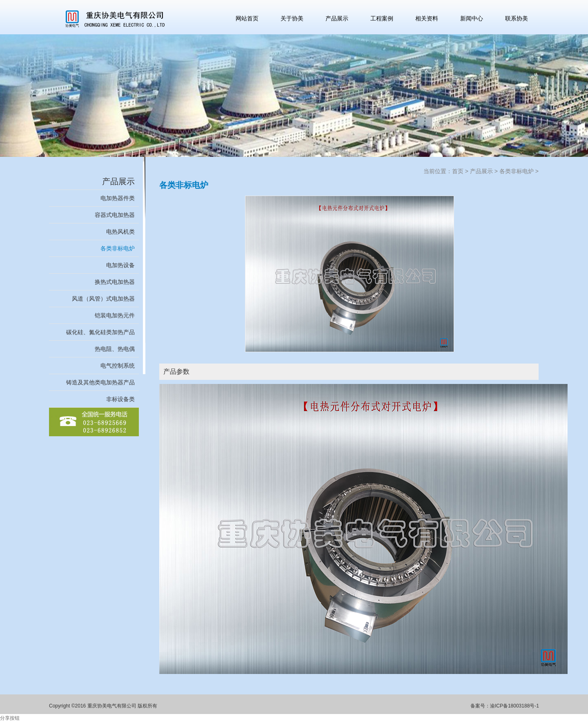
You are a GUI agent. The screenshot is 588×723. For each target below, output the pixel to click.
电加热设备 (120, 265)
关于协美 (292, 18)
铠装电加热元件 (115, 315)
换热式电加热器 (115, 282)
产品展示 (337, 18)
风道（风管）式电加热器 (103, 299)
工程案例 (382, 18)
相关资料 (427, 18)
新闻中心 (472, 18)
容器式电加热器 (115, 215)
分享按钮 (10, 718)
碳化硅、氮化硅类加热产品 (100, 332)
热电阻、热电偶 (115, 349)
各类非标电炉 (118, 248)
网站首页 (247, 18)
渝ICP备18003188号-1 (514, 706)
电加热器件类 (118, 198)
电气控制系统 (118, 366)
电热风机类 (120, 232)
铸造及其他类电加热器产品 (100, 382)
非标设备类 (120, 399)
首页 (458, 171)
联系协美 (517, 18)
